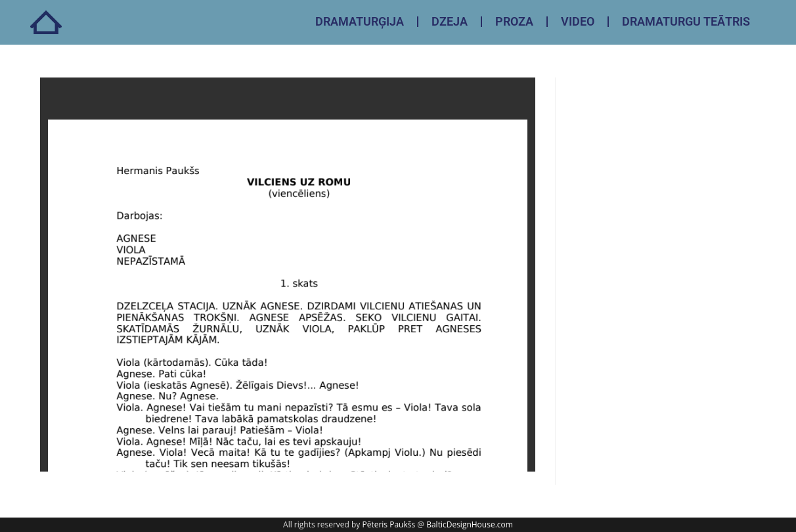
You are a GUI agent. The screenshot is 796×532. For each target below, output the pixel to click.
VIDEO (578, 21)
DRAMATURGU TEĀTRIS (686, 21)
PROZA (514, 21)
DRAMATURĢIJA (360, 21)
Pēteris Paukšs (388, 524)
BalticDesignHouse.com (470, 524)
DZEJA (450, 21)
